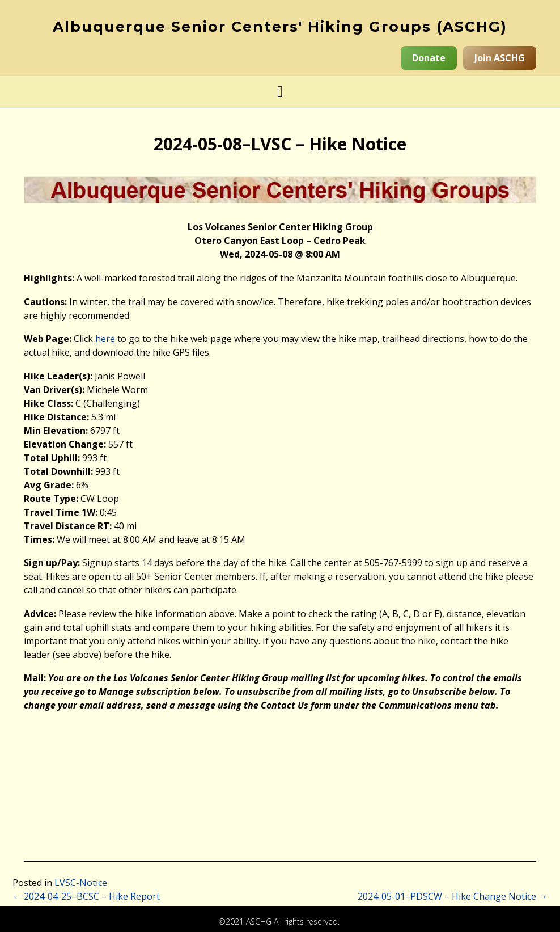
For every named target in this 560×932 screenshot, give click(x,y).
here (105, 339)
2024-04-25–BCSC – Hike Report (86, 896)
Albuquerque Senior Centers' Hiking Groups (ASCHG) (280, 27)
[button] (280, 92)
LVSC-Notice (81, 883)
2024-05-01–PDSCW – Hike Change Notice (453, 896)
